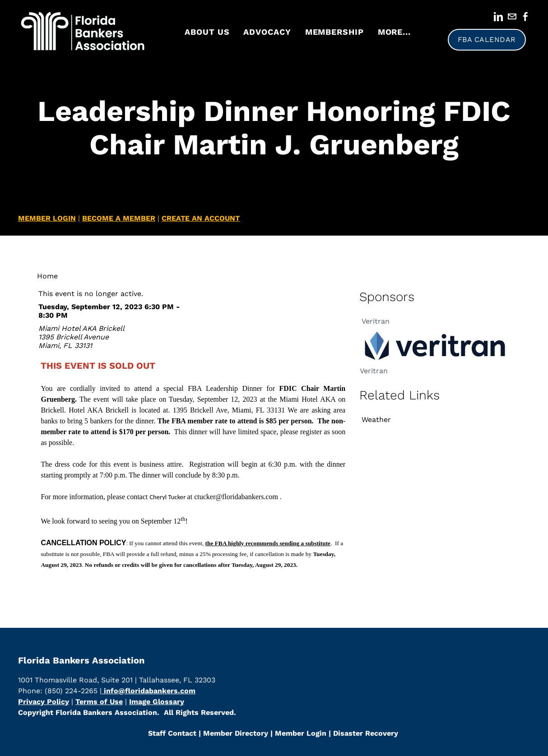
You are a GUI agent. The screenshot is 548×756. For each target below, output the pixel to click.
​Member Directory (236, 733)
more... (394, 32)
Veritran (376, 321)
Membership (334, 32)
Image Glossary (157, 702)
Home (47, 276)
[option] (436, 341)
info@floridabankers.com (149, 691)
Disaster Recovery (366, 733)
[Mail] (512, 17)
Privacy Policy (44, 702)
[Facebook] (525, 17)
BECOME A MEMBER (119, 218)
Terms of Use (99, 702)
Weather (376, 420)
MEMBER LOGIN (47, 218)
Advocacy (267, 32)
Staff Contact (172, 733)
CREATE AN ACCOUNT (201, 218)
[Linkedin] (498, 17)
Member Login (300, 733)
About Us (207, 32)
